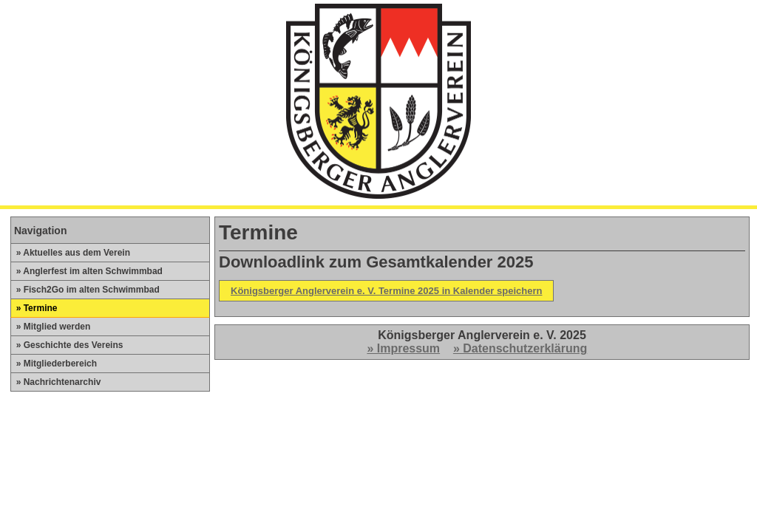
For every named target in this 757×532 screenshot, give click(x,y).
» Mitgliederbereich (54, 364)
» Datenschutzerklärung (520, 348)
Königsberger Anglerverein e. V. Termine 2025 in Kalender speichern (386, 291)
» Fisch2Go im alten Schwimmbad (85, 290)
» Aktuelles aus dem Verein (71, 253)
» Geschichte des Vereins (67, 345)
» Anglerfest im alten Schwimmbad (87, 271)
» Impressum (403, 348)
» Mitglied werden (51, 327)
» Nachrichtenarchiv (56, 382)
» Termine (34, 308)
